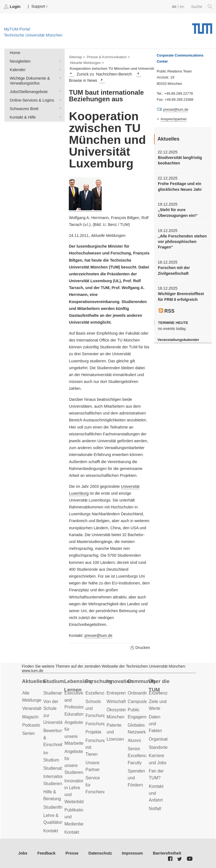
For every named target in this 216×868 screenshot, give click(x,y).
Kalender (59, 69)
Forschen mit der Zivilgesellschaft (174, 270)
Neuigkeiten (59, 61)
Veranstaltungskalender (178, 340)
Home (15, 53)
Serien (29, 733)
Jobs (23, 853)
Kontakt (51, 831)
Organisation (161, 739)
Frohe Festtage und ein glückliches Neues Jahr (180, 186)
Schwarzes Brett (59, 108)
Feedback (46, 853)
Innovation (120, 681)
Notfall (155, 809)
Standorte (158, 747)
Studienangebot (59, 693)
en (182, 7)
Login (13, 7)
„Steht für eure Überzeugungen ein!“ (178, 212)
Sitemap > (77, 57)
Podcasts (31, 725)
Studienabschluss (60, 768)
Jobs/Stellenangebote (59, 91)
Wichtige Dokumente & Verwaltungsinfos (59, 78)
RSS (167, 311)
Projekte (93, 732)
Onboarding (139, 693)
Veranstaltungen (38, 708)
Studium (54, 681)
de (174, 7)
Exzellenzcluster (101, 693)
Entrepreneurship (123, 693)
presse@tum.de (98, 635)
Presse (72, 853)
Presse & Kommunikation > (108, 57)
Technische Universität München (202, 27)
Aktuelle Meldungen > (87, 63)
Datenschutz (100, 853)
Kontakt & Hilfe (59, 117)
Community (141, 681)
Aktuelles (34, 681)
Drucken (140, 648)
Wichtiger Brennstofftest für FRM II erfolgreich (181, 296)
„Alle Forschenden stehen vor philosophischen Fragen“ (182, 242)
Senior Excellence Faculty (138, 756)
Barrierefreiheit (167, 853)
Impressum (133, 853)
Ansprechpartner (174, 119)
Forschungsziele (101, 724)
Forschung (99, 681)
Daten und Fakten (155, 724)
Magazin (30, 717)
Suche (202, 7)
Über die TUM (159, 685)
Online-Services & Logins (59, 100)
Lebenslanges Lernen (78, 685)
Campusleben (141, 702)
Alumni (134, 740)
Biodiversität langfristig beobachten (180, 160)
